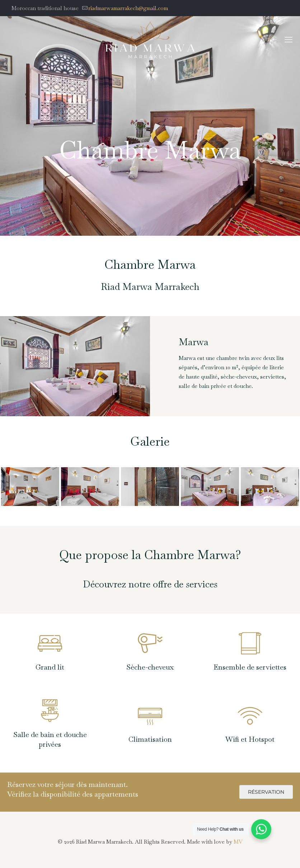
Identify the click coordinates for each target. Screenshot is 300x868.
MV (238, 842)
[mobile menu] (289, 39)
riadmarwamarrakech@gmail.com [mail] (128, 8)
